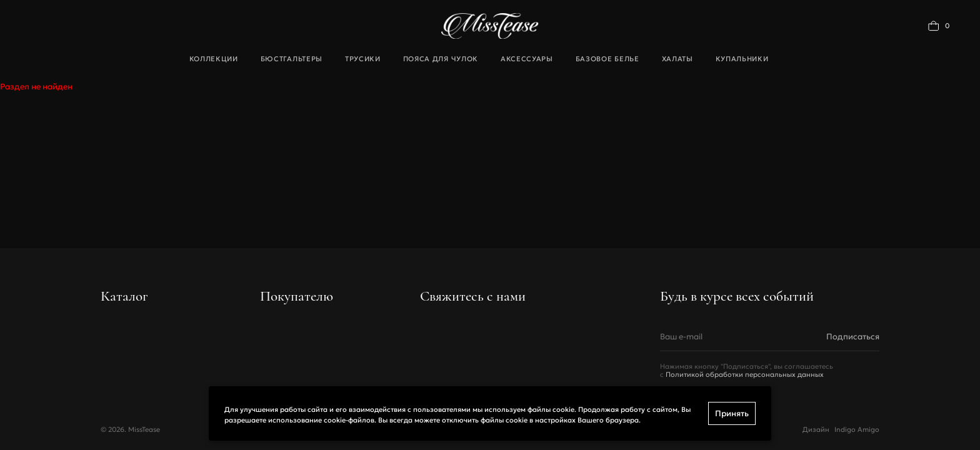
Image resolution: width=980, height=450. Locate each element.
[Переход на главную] (490, 26)
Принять (732, 413)
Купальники (742, 59)
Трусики (363, 59)
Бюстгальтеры (292, 59)
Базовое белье (607, 59)
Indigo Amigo (857, 430)
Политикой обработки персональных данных (745, 375)
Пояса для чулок (441, 59)
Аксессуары (527, 59)
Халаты (677, 59)
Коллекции (214, 59)
